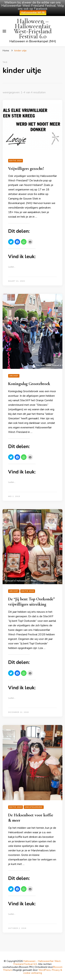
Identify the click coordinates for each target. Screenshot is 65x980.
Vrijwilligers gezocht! (26, 169)
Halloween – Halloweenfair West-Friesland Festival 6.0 (33, 29)
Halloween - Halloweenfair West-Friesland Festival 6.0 (37, 963)
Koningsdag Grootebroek (29, 384)
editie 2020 (16, 161)
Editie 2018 (28, 591)
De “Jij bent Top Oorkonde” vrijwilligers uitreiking (31, 602)
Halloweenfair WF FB (33, 13)
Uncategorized (34, 807)
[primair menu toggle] (4, 31)
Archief (14, 376)
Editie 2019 (16, 807)
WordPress (45, 970)
